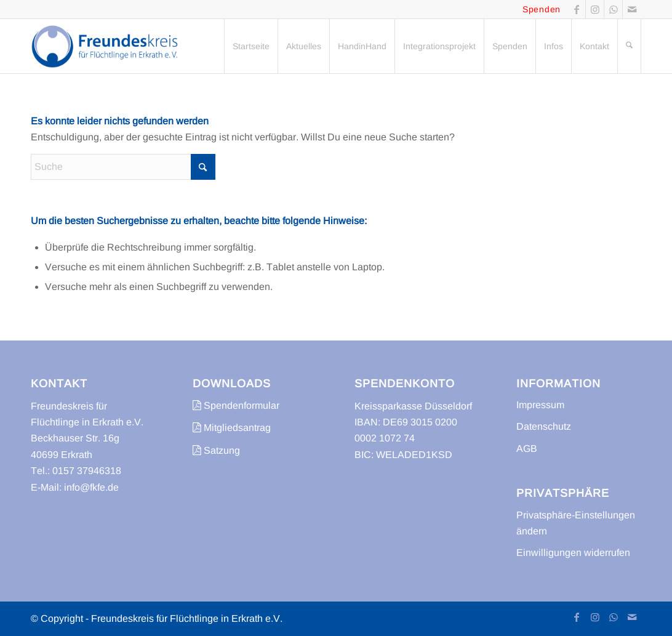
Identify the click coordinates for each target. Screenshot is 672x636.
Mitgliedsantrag (232, 428)
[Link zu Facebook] (576, 9)
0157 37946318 (87, 471)
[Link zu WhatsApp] (613, 9)
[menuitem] (251, 46)
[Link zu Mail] (632, 9)
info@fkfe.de (91, 487)
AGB (527, 449)
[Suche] (629, 46)
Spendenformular (236, 405)
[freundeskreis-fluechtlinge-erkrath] (108, 46)
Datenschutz (544, 426)
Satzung (216, 450)
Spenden (542, 9)
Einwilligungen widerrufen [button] (573, 553)
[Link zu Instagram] (595, 9)
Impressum (540, 405)
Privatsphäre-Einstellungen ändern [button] (576, 523)
